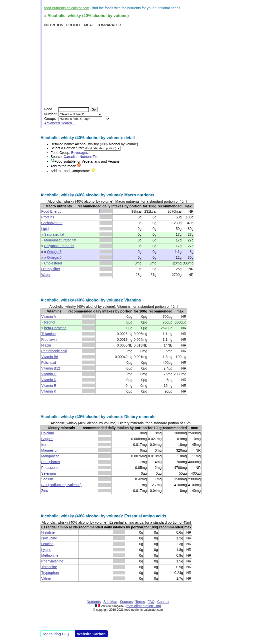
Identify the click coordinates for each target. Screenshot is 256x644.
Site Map (110, 602)
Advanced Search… (60, 123)
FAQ (151, 602)
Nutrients (94, 602)
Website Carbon (91, 634)
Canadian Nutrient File (81, 157)
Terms (140, 602)
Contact (163, 602)
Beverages (80, 153)
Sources (126, 602)
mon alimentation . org (144, 606)
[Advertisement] (129, 67)
